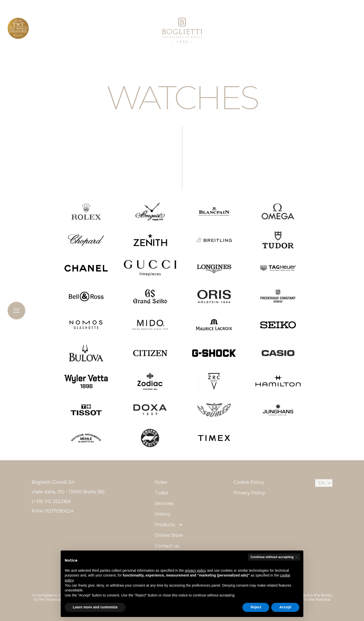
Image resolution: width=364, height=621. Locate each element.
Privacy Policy (249, 493)
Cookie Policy (249, 482)
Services (164, 503)
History (163, 514)
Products (169, 525)
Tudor (162, 493)
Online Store (169, 535)
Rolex (161, 482)
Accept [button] (285, 607)
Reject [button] (256, 607)
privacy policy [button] (195, 570)
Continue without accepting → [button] (274, 557)
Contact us (167, 546)
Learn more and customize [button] (95, 607)
